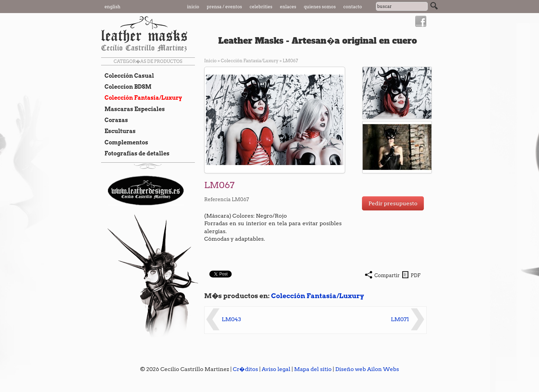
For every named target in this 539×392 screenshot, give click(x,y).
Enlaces (288, 7)
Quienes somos (320, 7)
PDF (416, 275)
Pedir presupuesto (393, 203)
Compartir (387, 275)
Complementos (125, 142)
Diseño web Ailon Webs (367, 369)
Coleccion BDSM (126, 87)
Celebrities (261, 7)
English (112, 7)
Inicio (193, 7)
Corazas (114, 120)
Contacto (353, 7)
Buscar (434, 6)
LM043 (231, 319)
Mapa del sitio (313, 369)
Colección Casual (128, 76)
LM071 (400, 319)
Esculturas (118, 131)
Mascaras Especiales (133, 109)
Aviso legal (276, 369)
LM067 (290, 61)
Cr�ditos (245, 369)
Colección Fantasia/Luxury (142, 98)
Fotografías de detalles (135, 153)
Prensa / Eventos (225, 7)
